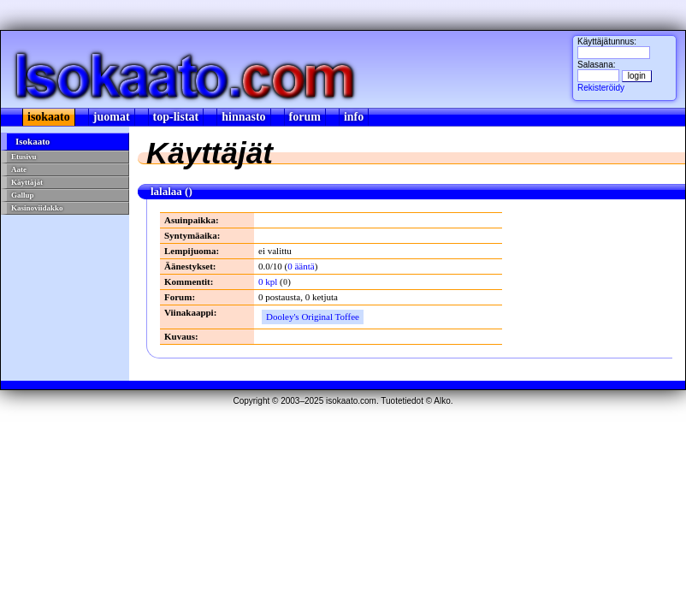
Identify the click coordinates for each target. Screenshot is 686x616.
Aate (19, 169)
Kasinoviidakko (37, 208)
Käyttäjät (27, 182)
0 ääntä (301, 266)
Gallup (23, 195)
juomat (112, 117)
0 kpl (268, 281)
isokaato (49, 117)
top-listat (176, 117)
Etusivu (24, 157)
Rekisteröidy (601, 88)
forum (305, 117)
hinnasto (243, 117)
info (354, 117)
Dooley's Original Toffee (313, 317)
